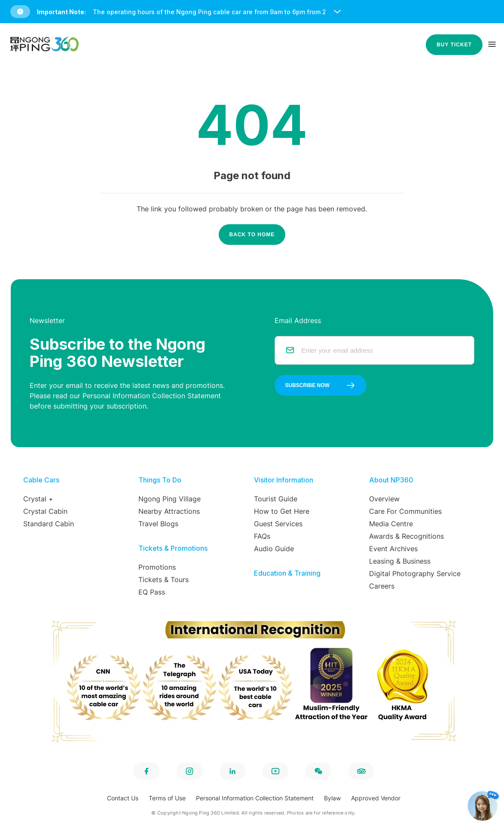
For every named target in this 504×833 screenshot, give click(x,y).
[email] (382, 350)
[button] (254, 12)
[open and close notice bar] (337, 12)
